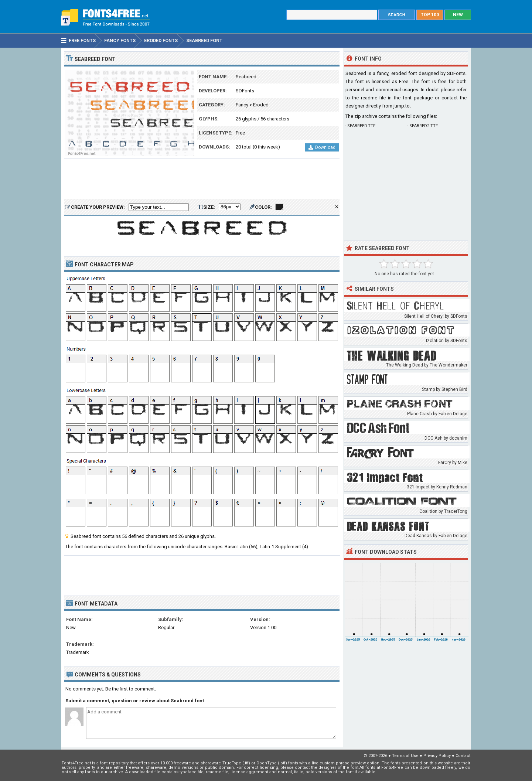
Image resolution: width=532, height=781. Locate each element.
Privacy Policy (437, 756)
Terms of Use (405, 756)
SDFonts (245, 91)
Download (322, 147)
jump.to (402, 106)
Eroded (261, 105)
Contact (463, 756)
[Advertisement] (202, 179)
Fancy (242, 105)
